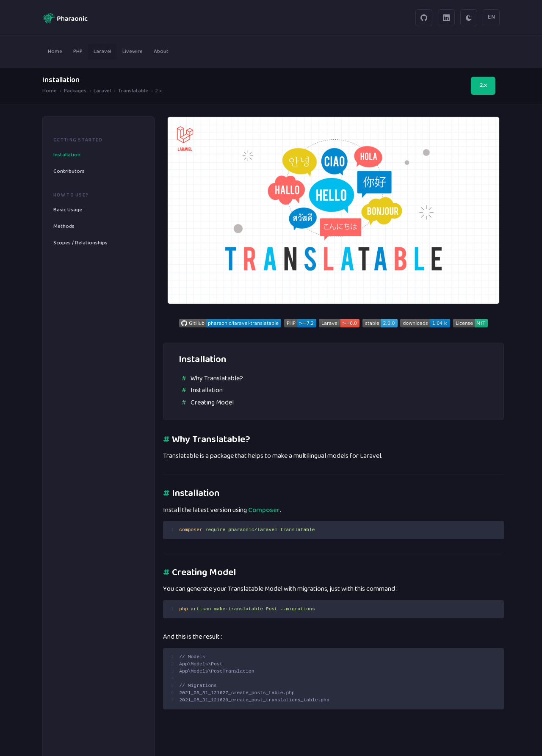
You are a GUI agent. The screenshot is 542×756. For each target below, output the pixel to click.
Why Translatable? (217, 379)
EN (491, 17)
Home (50, 92)
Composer (264, 510)
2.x (483, 86)
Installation (207, 390)
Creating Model (212, 403)
